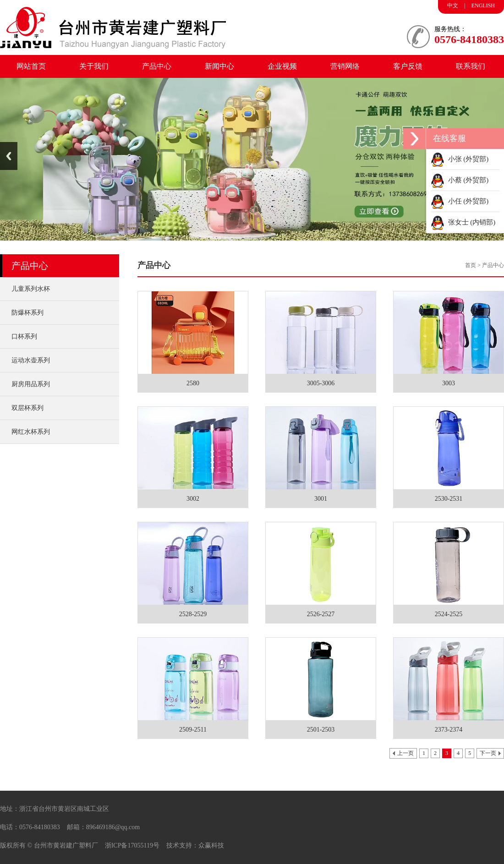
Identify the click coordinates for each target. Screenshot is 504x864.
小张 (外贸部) (460, 159)
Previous (9, 156)
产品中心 (157, 66)
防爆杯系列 (27, 313)
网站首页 (31, 66)
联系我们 (471, 66)
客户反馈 (408, 66)
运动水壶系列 (31, 360)
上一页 (405, 753)
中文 (453, 5)
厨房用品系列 (31, 384)
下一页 (488, 753)
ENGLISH (483, 5)
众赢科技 (211, 845)
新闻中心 (219, 66)
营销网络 (345, 66)
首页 (471, 265)
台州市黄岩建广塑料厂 (66, 845)
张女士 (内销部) (463, 222)
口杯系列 (24, 336)
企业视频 (282, 66)
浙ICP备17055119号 (132, 845)
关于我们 (94, 66)
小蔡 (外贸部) (460, 180)
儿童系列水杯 (31, 289)
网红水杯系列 (31, 432)
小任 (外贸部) (460, 201)
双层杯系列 (27, 408)
